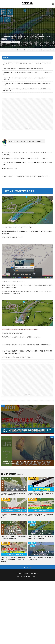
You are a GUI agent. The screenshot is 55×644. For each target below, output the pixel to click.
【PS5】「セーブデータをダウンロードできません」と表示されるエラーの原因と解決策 (23, 69)
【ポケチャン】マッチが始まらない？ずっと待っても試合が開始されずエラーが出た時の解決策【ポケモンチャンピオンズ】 (27, 90)
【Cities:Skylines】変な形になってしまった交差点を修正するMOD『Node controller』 (41, 515)
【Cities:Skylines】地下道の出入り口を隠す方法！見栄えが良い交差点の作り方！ (14, 494)
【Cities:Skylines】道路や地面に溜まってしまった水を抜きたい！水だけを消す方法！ (41, 538)
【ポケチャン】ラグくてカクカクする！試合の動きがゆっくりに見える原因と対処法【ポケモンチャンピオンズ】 (27, 84)
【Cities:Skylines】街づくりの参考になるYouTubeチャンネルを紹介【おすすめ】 (41, 494)
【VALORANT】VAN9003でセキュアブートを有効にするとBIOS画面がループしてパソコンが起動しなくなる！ (27, 73)
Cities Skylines (6, 42)
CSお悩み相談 (15, 42)
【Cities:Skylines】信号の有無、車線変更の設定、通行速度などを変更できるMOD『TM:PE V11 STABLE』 (14, 559)
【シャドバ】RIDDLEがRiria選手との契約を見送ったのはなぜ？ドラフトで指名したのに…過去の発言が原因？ (27, 64)
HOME (4, 50)
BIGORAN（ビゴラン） (32, 577)
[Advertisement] (27, 19)
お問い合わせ (34, 573)
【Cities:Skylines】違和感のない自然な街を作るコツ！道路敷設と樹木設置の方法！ (14, 538)
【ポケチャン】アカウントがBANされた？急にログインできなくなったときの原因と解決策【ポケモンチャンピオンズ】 (27, 79)
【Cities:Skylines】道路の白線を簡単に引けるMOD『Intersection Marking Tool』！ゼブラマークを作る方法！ (14, 516)
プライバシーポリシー (23, 573)
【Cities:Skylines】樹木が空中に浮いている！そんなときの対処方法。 (41, 559)
